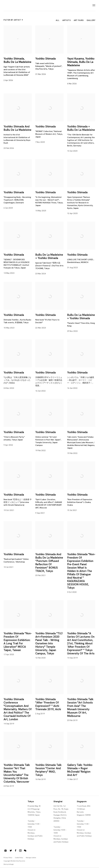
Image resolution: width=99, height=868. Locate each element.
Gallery (91, 20)
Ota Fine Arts (16, 5)
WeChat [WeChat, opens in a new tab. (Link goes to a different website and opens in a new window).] (25, 851)
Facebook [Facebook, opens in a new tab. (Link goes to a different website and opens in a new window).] (16, 851)
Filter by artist (13, 20)
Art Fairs (79, 20)
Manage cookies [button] (31, 858)
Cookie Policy (19, 858)
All (58, 20)
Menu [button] (94, 5)
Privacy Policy (8, 858)
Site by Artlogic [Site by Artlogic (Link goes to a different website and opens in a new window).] (9, 864)
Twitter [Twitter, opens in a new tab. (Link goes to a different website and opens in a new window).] (11, 851)
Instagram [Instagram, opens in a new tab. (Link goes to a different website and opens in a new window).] (20, 851)
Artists (67, 20)
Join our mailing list (6, 851)
